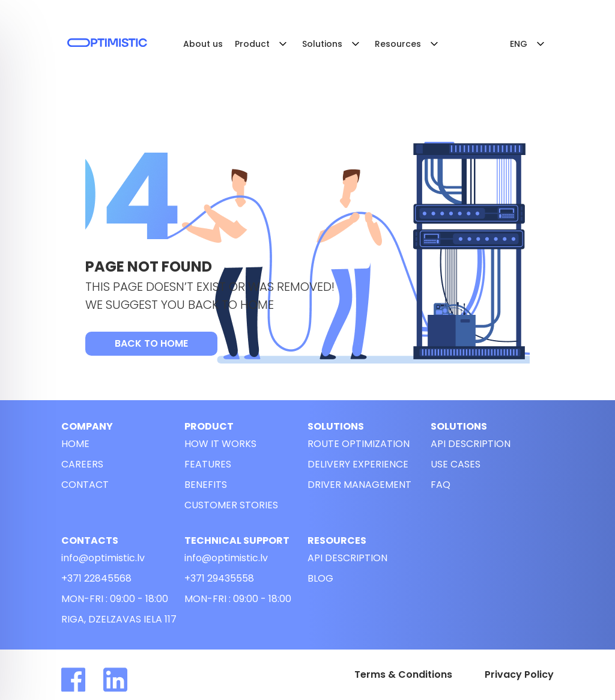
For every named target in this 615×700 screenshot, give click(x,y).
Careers (82, 464)
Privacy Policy (519, 674)
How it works (220, 444)
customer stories (231, 505)
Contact (85, 485)
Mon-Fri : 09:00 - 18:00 (115, 599)
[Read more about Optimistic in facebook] (82, 680)
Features (208, 464)
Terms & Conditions (403, 674)
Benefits (206, 485)
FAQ (441, 485)
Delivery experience (358, 464)
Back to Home (151, 343)
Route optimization (359, 444)
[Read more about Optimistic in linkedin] (124, 680)
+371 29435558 (219, 578)
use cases (456, 464)
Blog (320, 578)
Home (75, 444)
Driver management (359, 485)
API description (471, 444)
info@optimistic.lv (103, 558)
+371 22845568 (96, 578)
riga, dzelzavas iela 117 (119, 619)
